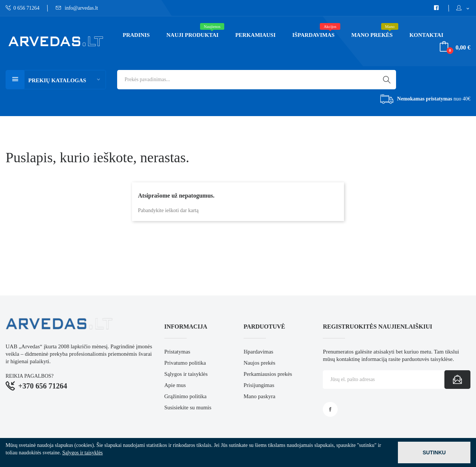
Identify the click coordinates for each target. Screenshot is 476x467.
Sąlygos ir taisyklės (186, 374)
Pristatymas (177, 352)
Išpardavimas (258, 352)
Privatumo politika (185, 363)
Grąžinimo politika (186, 396)
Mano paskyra (259, 396)
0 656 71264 (22, 8)
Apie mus (175, 385)
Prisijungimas (259, 385)
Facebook (330, 409)
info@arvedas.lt (77, 8)
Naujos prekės (259, 363)
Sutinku (434, 452)
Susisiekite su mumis (188, 407)
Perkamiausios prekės (268, 374)
